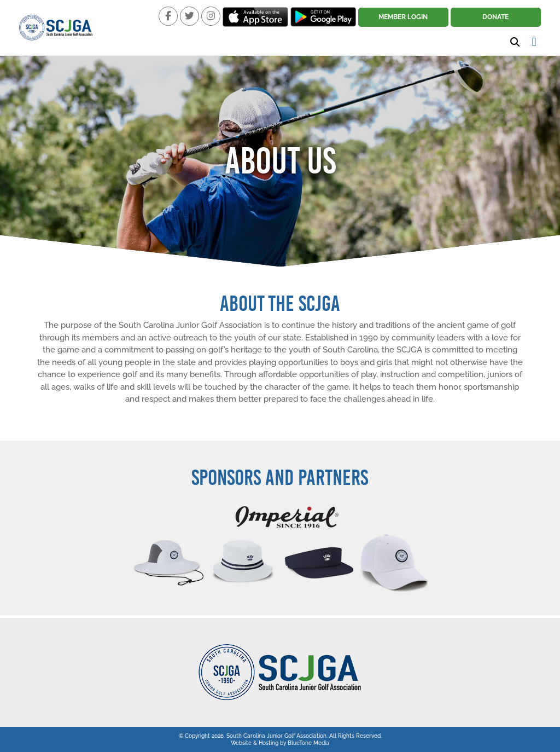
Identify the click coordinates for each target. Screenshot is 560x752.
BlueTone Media (308, 743)
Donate (495, 17)
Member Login (403, 17)
